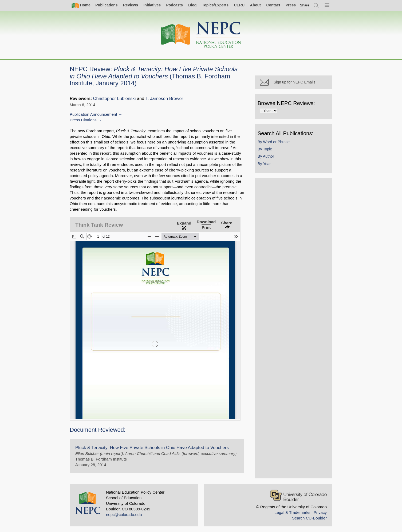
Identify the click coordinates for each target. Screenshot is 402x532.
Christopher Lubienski (115, 99)
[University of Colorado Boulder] (298, 495)
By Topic (265, 149)
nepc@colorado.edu (124, 515)
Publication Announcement (93, 114)
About (255, 5)
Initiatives (152, 5)
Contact (273, 5)
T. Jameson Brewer (164, 99)
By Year (264, 164)
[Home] (201, 35)
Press (291, 5)
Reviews (131, 5)
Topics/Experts (215, 5)
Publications (106, 5)
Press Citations (83, 120)
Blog (192, 5)
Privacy (320, 512)
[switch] (305, 5)
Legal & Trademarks (292, 512)
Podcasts (174, 5)
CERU (239, 5)
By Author (266, 156)
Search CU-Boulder (309, 518)
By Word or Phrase (274, 142)
